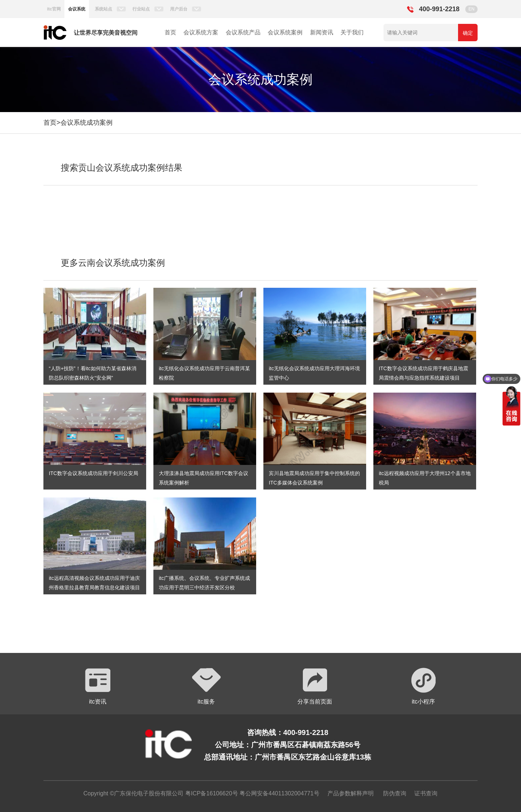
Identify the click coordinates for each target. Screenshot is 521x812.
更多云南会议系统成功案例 (113, 263)
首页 (170, 32)
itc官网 (54, 9)
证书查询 (426, 793)
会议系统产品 (243, 32)
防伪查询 (395, 793)
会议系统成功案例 (86, 123)
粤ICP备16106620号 (211, 793)
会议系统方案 (201, 32)
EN (472, 9)
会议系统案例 (285, 32)
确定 (468, 33)
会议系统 (77, 9)
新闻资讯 (322, 32)
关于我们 (352, 32)
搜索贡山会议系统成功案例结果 (122, 168)
